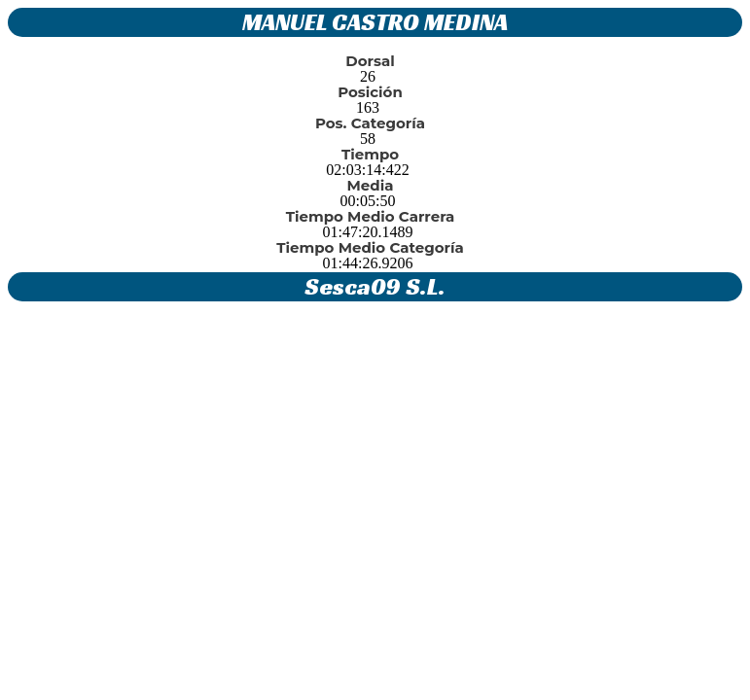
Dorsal (370, 61)
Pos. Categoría (370, 123)
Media (371, 185)
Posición (370, 92)
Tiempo (370, 154)
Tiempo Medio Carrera (371, 216)
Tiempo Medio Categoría (370, 247)
